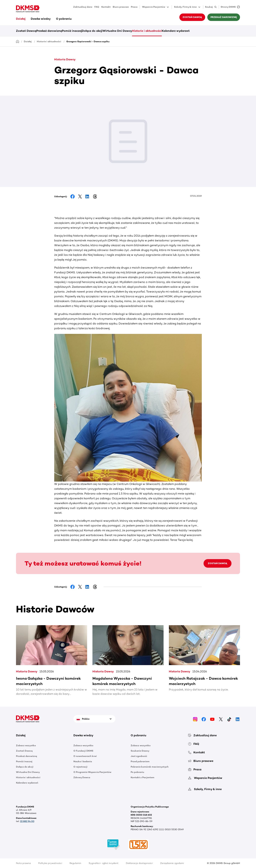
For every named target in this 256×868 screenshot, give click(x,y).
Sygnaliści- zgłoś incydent (104, 863)
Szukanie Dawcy (140, 751)
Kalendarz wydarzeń (176, 31)
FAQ (97, 7)
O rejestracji (80, 767)
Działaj (21, 19)
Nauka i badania (83, 761)
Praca (134, 7)
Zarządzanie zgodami (172, 863)
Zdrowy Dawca (82, 777)
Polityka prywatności (50, 863)
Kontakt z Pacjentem (142, 777)
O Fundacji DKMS (83, 751)
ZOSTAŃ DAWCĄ (218, 563)
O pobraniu (64, 19)
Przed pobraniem (140, 761)
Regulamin (75, 863)
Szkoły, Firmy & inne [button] (187, 7)
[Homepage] (18, 41)
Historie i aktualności (147, 31)
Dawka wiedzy (41, 19)
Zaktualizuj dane (83, 7)
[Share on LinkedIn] (87, 196)
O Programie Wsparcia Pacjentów (92, 772)
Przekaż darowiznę (224, 17)
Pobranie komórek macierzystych (150, 767)
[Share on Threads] (95, 196)
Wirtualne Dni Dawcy (117, 31)
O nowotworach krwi (85, 756)
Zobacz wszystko (26, 745)
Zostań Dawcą (192, 17)
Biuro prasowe (121, 7)
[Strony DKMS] (229, 7)
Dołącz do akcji (92, 31)
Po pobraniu (137, 772)
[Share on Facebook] (73, 196)
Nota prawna (23, 863)
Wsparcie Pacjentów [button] (156, 7)
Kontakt (106, 7)
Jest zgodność (139, 756)
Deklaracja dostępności (139, 863)
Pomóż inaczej (72, 31)
